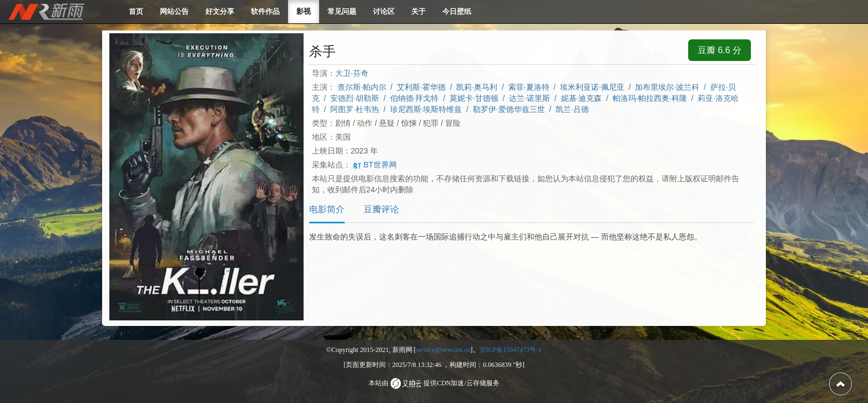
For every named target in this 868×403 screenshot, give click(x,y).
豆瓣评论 (381, 209)
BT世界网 (375, 165)
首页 (136, 11)
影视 (304, 11)
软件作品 (265, 11)
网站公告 (174, 11)
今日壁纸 (457, 11)
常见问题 (342, 11)
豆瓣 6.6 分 (720, 50)
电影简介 (327, 209)
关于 (418, 11)
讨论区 (384, 11)
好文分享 (220, 11)
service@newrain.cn (443, 350)
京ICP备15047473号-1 (511, 350)
